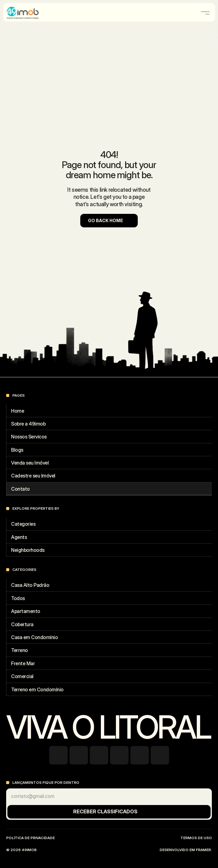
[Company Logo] (30, 13)
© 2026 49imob (22, 850)
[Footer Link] (109, 411)
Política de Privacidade (30, 838)
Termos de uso (196, 838)
